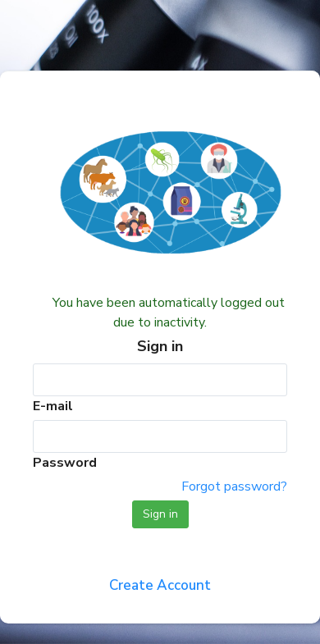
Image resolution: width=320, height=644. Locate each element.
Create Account (160, 585)
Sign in (160, 514)
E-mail (53, 406)
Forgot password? (234, 486)
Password (65, 463)
